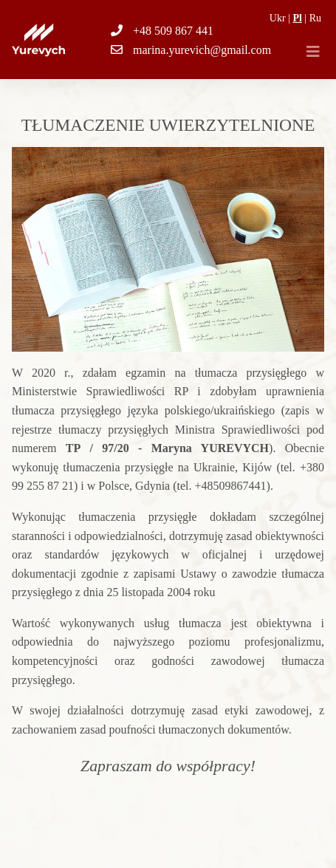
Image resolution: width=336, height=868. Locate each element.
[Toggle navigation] (313, 52)
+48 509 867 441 (173, 31)
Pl (297, 18)
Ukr (278, 18)
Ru (315, 18)
